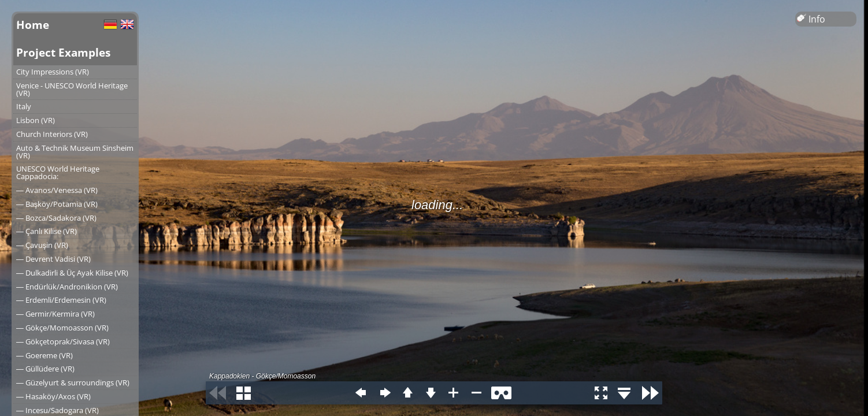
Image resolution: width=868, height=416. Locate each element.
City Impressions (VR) (53, 72)
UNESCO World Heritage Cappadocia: (58, 172)
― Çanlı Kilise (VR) (47, 231)
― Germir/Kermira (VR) (55, 314)
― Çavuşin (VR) (42, 245)
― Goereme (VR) (44, 355)
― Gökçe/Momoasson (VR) (62, 328)
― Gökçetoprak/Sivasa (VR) (63, 341)
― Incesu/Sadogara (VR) (58, 410)
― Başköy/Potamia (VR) (57, 204)
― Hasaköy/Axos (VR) (53, 396)
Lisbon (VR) (36, 120)
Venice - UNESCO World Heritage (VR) (72, 89)
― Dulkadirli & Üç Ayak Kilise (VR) (72, 273)
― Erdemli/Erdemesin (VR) (61, 300)
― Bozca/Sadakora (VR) (56, 218)
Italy (24, 106)
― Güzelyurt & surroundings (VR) (73, 382)
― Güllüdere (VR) (45, 369)
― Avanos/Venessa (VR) (57, 190)
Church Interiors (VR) (52, 134)
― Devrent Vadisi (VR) (53, 259)
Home (33, 25)
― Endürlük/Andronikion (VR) (67, 287)
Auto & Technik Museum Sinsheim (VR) (75, 152)
